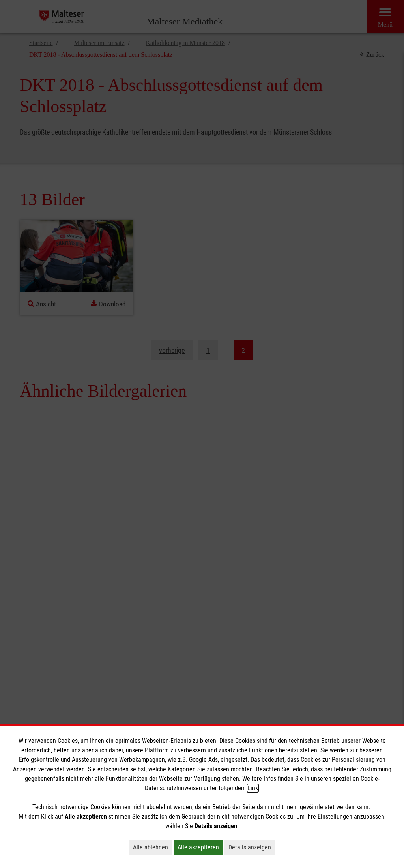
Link (253, 788)
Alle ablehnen (152, 847)
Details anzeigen (252, 847)
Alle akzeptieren (200, 847)
